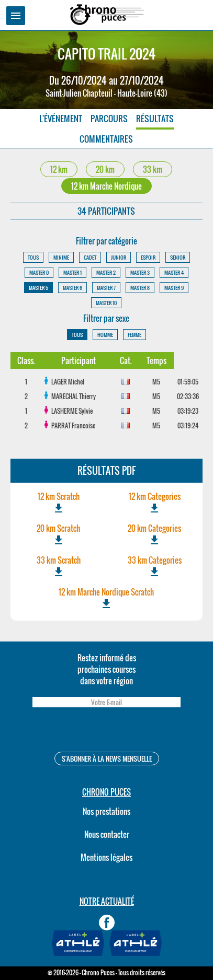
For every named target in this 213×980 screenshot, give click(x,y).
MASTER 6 (72, 288)
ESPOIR (148, 257)
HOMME (105, 335)
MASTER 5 (38, 288)
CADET (90, 257)
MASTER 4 (174, 272)
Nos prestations (107, 811)
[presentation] (106, 731)
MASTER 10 (106, 303)
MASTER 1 (72, 272)
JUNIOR (119, 257)
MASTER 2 (106, 272)
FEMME (134, 335)
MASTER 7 (106, 288)
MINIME (61, 257)
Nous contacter (107, 834)
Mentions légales (107, 857)
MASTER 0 (39, 272)
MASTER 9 (174, 288)
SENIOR (178, 257)
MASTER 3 (140, 272)
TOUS (33, 257)
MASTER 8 (140, 288)
